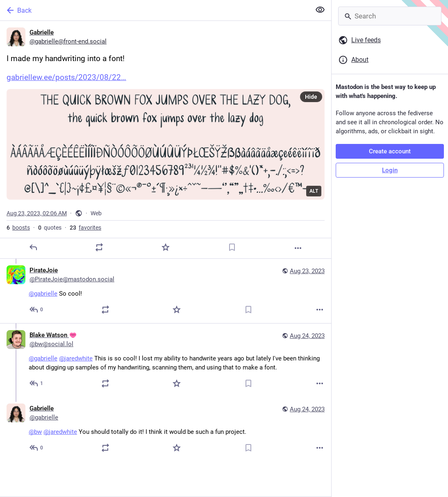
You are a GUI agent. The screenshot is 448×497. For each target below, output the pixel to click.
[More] (298, 248)
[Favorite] (166, 247)
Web (96, 213)
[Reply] (33, 247)
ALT (314, 191)
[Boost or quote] (99, 247)
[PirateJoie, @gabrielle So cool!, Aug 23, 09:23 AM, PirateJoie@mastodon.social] (166, 291)
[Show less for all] (320, 10)
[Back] (155, 10)
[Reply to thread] (37, 310)
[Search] (390, 16)
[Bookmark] (232, 247)
